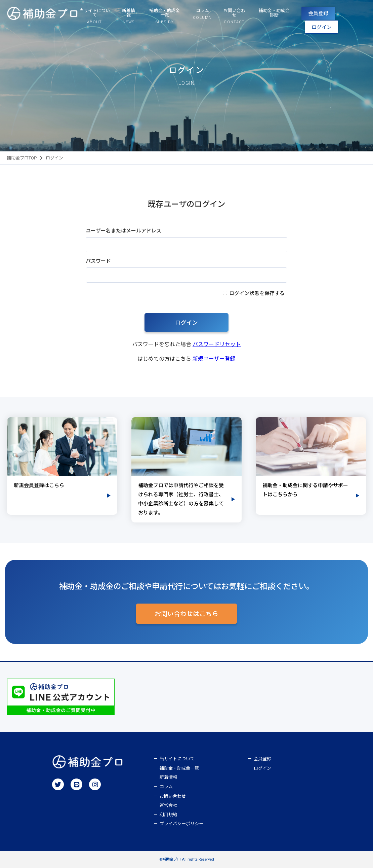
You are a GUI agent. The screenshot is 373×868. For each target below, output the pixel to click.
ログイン (322, 27)
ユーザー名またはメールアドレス (123, 231)
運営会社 (168, 805)
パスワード (98, 261)
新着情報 (168, 777)
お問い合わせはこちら (186, 614)
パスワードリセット (217, 344)
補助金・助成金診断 (274, 13)
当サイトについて (177, 759)
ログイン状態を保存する (257, 293)
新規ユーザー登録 (214, 359)
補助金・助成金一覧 (179, 768)
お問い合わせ (173, 796)
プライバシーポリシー (181, 824)
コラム (166, 787)
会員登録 (318, 13)
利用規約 (168, 815)
